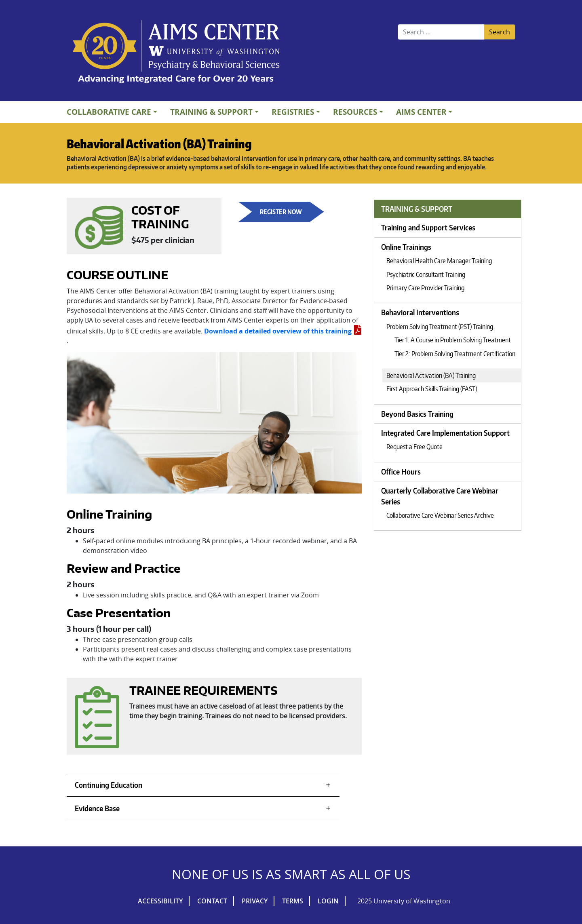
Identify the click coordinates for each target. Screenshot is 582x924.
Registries (293, 112)
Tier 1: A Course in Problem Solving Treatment (453, 340)
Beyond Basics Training (417, 414)
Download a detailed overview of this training (283, 331)
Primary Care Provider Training (425, 288)
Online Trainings (406, 247)
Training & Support (211, 112)
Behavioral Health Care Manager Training (439, 261)
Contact (212, 901)
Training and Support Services (428, 228)
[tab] (203, 785)
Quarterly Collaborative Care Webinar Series (440, 496)
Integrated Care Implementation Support (445, 433)
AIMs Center (421, 112)
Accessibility (160, 901)
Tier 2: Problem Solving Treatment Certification (455, 354)
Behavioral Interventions (420, 312)
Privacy (255, 901)
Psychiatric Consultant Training (426, 274)
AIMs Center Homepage (176, 53)
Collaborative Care (109, 112)
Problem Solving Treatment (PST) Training (440, 327)
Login (328, 901)
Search (500, 32)
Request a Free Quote (414, 447)
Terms (293, 901)
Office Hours (401, 472)
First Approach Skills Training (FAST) (432, 389)
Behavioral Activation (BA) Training (431, 376)
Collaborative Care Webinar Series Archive (440, 515)
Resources (355, 112)
